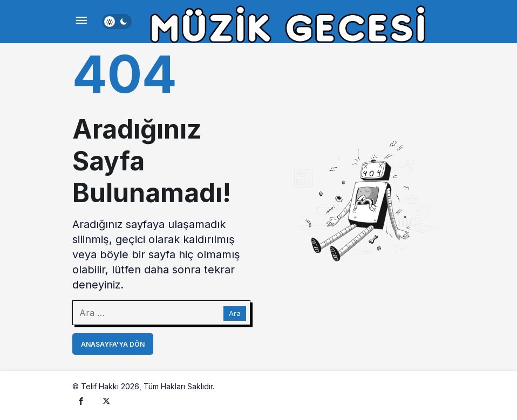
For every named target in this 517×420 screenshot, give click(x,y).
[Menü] (81, 22)
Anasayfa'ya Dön (113, 344)
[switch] (117, 22)
